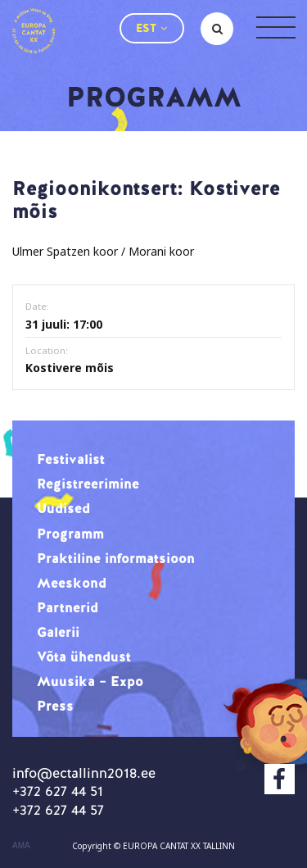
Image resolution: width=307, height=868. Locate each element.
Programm (70, 534)
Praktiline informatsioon (116, 558)
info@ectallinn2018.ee (84, 773)
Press (55, 706)
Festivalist (71, 459)
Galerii (58, 632)
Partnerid (68, 607)
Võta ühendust (84, 657)
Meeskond (72, 583)
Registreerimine (88, 484)
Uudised (63, 508)
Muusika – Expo (90, 681)
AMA (21, 846)
